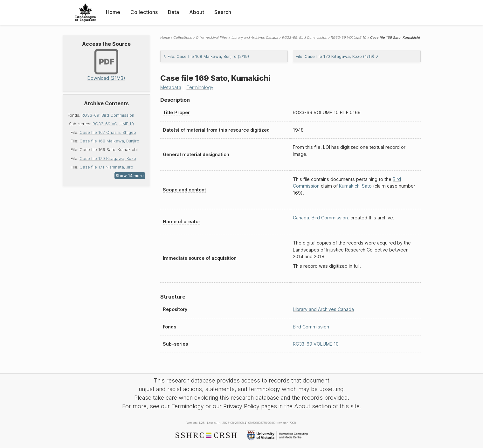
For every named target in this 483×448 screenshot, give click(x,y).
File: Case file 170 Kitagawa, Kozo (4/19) (337, 56)
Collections (144, 12)
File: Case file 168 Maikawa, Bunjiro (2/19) (206, 56)
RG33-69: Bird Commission (108, 115)
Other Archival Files (212, 38)
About (197, 12)
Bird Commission (311, 327)
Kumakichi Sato (355, 186)
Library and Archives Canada (255, 38)
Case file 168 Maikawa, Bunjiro (109, 141)
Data (173, 12)
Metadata (171, 87)
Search (223, 12)
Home (113, 12)
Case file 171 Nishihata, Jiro (106, 167)
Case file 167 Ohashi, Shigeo (108, 132)
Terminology (200, 87)
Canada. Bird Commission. (321, 218)
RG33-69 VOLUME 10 (113, 124)
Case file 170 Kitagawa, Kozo (108, 159)
